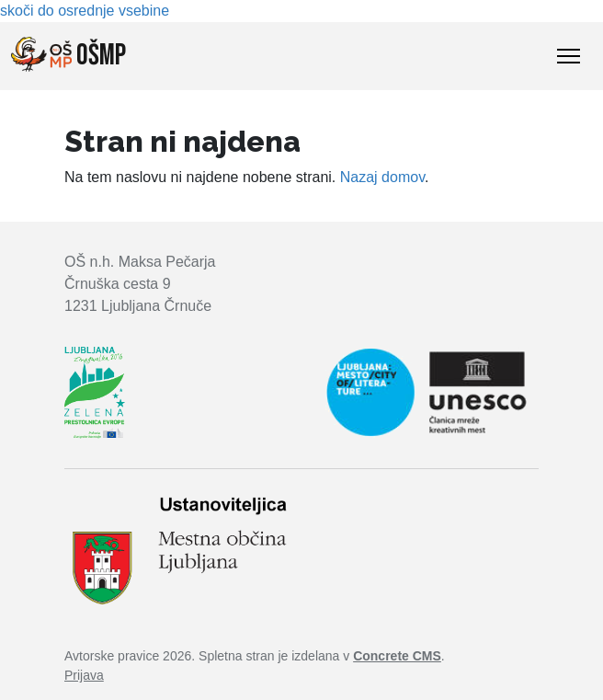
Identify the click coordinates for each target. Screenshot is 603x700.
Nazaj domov (382, 177)
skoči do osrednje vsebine (85, 11)
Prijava (84, 675)
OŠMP (68, 55)
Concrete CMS (397, 656)
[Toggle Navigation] (569, 56)
